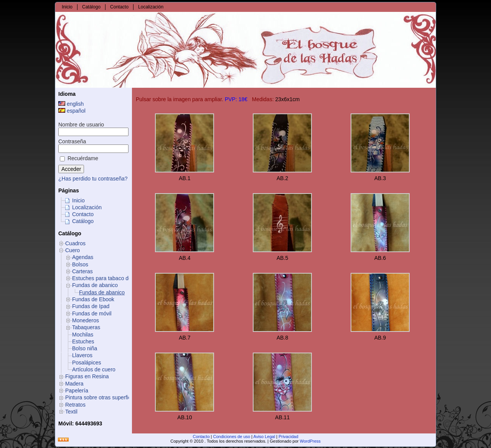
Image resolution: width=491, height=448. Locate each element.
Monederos (86, 320)
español (72, 111)
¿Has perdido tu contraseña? (93, 179)
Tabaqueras (86, 327)
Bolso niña (85, 348)
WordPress (310, 441)
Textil (71, 412)
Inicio (78, 200)
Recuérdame (79, 158)
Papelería (77, 391)
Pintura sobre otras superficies (101, 397)
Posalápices (87, 363)
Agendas (83, 257)
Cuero (72, 250)
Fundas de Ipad (91, 306)
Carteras (82, 271)
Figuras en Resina (87, 376)
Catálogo (83, 221)
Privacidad (288, 437)
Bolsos (80, 264)
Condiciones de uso (232, 437)
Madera (74, 384)
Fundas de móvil (92, 313)
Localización (87, 207)
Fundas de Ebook (93, 299)
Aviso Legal (264, 437)
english (71, 104)
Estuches (83, 341)
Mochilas (83, 335)
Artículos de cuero (94, 369)
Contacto (83, 214)
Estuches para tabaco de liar (106, 278)
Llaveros (82, 355)
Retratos (75, 405)
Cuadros (75, 243)
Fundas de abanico (95, 285)
